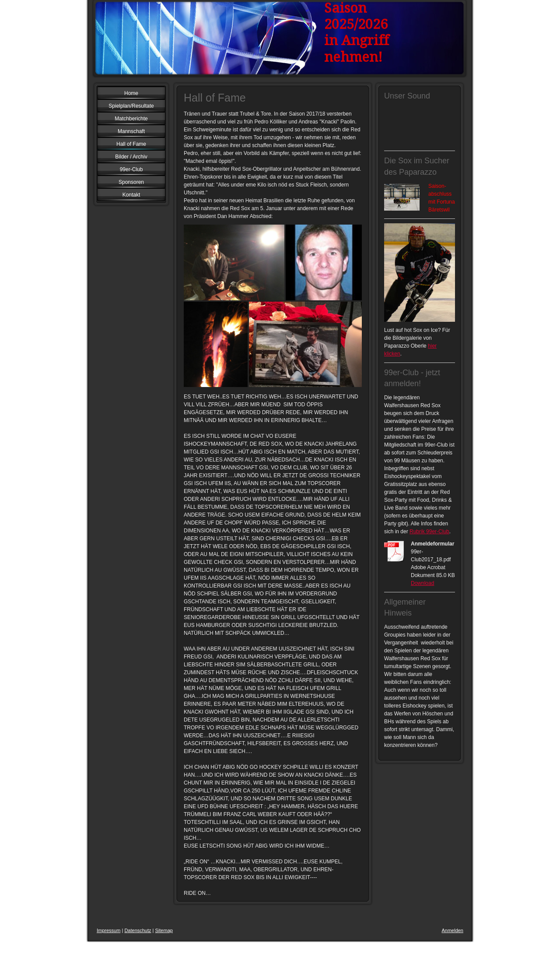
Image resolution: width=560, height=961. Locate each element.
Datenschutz (138, 930)
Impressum (108, 930)
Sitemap (164, 930)
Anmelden (452, 930)
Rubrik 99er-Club (429, 532)
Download (422, 583)
